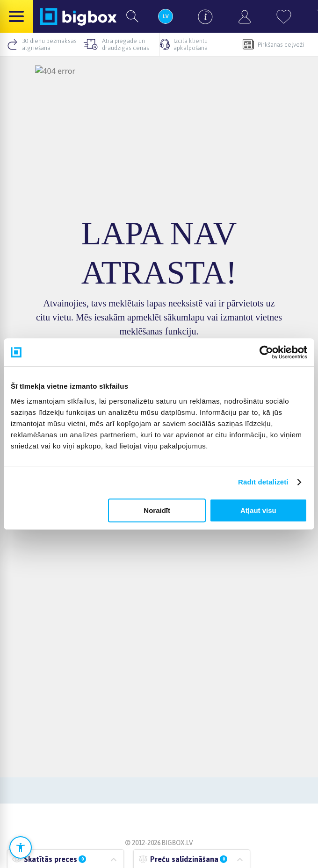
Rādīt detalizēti (263, 482)
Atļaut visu (258, 510)
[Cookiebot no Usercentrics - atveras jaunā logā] (266, 352)
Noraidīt (157, 510)
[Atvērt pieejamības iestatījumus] (21, 847)
